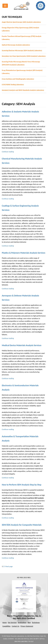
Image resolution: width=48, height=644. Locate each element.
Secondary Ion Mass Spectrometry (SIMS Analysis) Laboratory (24, 56)
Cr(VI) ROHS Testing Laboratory (13, 85)
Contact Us (15, 626)
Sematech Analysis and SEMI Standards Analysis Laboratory (23, 90)
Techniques (36, 623)
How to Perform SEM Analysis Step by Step (22, 485)
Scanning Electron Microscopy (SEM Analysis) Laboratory (22, 51)
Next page (9, 566)
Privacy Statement (27, 626)
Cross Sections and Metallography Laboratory (18, 79)
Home (5, 623)
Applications (22, 623)
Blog (29, 623)
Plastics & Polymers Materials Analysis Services (24, 253)
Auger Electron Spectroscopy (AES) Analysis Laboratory (21, 22)
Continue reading (8, 152)
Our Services (12, 623)
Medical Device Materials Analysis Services (22, 345)
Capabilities (6, 626)
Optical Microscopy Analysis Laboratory (16, 45)
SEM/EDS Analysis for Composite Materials (22, 525)
